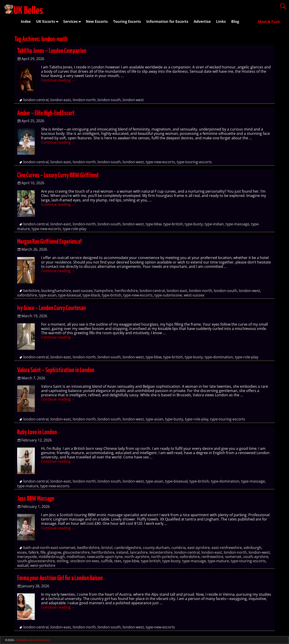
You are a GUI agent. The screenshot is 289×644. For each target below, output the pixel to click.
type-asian (48, 295)
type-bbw (154, 224)
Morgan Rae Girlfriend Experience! (49, 242)
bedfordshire (88, 548)
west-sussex (194, 295)
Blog (235, 21)
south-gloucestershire (36, 561)
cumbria (178, 548)
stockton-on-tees (85, 561)
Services (73, 22)
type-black (91, 295)
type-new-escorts (160, 162)
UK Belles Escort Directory (33, 640)
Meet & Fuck (269, 22)
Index (26, 21)
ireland (122, 552)
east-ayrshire (199, 548)
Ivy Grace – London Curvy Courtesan (51, 308)
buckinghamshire (56, 291)
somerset (233, 557)
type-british (173, 224)
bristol (107, 548)
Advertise (202, 21)
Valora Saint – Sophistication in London (56, 370)
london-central (36, 100)
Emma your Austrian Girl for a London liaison (60, 578)
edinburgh (253, 548)
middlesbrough (52, 557)
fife (43, 552)
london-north (84, 100)
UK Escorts (48, 22)
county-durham (156, 548)
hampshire (104, 291)
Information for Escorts (167, 21)
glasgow (54, 552)
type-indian (214, 224)
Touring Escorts (127, 21)
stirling (63, 561)
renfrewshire (212, 557)
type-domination (219, 357)
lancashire (139, 552)
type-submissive (168, 295)
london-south (109, 100)
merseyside (27, 557)
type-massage (237, 224)
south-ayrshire (256, 557)
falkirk (34, 552)
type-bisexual (70, 295)
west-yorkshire (43, 565)
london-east (61, 100)
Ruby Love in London (37, 432)
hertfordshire (126, 291)
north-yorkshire (164, 557)
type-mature (28, 486)
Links (221, 21)
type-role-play (75, 229)
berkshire (31, 291)
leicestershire (161, 552)
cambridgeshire (128, 548)
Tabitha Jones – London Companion (52, 51)
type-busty (194, 224)
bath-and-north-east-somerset (49, 548)
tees (118, 561)
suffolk (107, 561)
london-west (133, 100)
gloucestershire (76, 552)
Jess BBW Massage (36, 499)
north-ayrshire (137, 557)
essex (22, 552)
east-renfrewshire (227, 548)
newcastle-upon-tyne (105, 557)
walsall (23, 565)
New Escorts (97, 21)
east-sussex (83, 291)
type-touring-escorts (194, 162)
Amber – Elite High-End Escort (46, 113)
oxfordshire (27, 295)
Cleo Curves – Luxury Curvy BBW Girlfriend (58, 175)
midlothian (76, 557)
